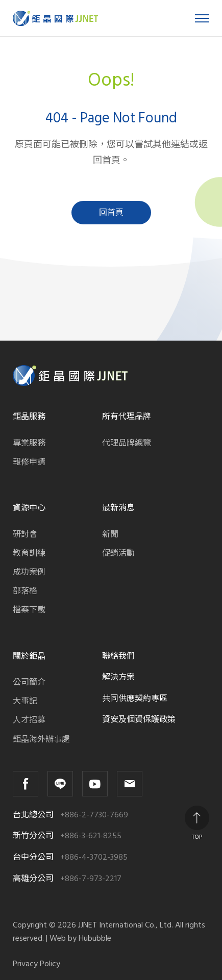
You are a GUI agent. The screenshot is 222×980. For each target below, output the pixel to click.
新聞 (110, 534)
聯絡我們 (118, 656)
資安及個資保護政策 (139, 719)
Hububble (95, 938)
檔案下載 (29, 610)
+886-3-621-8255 (91, 836)
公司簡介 (29, 682)
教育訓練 (29, 553)
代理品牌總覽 (127, 443)
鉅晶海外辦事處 (41, 739)
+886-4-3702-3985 (94, 857)
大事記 (25, 701)
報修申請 (29, 462)
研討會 (25, 534)
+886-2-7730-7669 (94, 815)
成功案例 (29, 572)
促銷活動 (118, 553)
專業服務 (29, 443)
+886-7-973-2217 (91, 879)
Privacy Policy (36, 964)
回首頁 (111, 213)
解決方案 (118, 677)
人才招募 (29, 720)
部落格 (25, 591)
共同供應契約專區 (135, 699)
